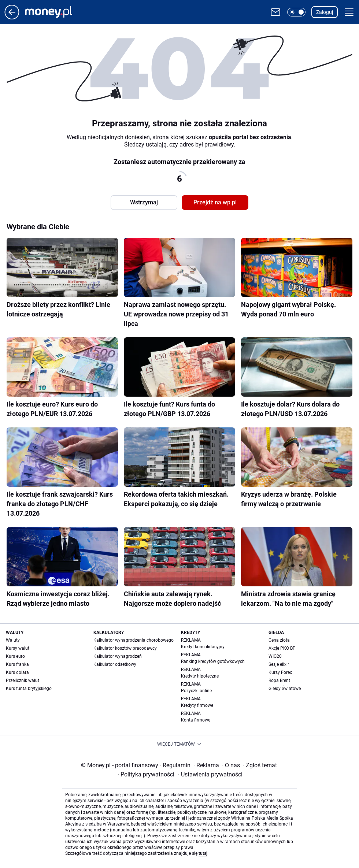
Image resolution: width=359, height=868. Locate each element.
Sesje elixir (279, 664)
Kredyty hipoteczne (200, 676)
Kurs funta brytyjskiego (29, 689)
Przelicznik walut (23, 680)
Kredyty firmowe (197, 705)
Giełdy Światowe (285, 689)
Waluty (13, 640)
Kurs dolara (17, 672)
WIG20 (275, 656)
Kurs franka (17, 664)
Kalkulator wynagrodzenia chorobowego (134, 640)
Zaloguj (325, 12)
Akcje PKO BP (282, 648)
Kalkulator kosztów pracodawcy (125, 648)
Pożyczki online (196, 691)
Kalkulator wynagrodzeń (118, 656)
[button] (296, 12)
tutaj (203, 853)
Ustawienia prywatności (210, 774)
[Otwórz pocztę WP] (275, 12)
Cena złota (279, 640)
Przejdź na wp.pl (215, 202)
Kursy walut (18, 648)
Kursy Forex (280, 672)
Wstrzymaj (144, 202)
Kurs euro (15, 656)
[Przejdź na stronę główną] (12, 17)
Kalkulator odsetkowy (115, 664)
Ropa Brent (279, 680)
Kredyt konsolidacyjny (203, 647)
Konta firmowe (196, 720)
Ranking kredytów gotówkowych (213, 661)
